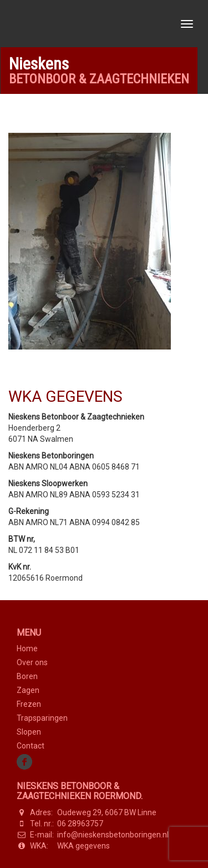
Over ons (32, 662)
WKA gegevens (83, 846)
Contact (31, 746)
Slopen (29, 732)
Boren (27, 676)
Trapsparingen (42, 718)
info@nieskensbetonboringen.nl (113, 835)
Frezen (29, 704)
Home (27, 648)
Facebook (25, 762)
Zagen (28, 690)
